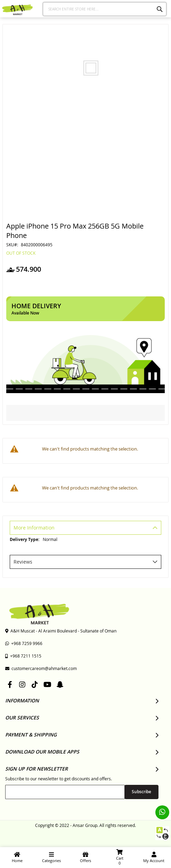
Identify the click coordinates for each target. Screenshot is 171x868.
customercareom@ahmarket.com (41, 668)
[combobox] (104, 9)
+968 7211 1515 (23, 656)
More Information (34, 528)
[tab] (85, 529)
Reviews (23, 562)
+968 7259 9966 (24, 643)
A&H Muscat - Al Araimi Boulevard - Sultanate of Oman (61, 631)
